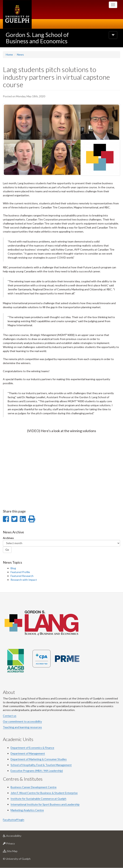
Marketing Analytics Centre (27, 810)
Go (7, 550)
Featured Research (22, 576)
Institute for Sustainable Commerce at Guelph (38, 799)
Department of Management (28, 753)
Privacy (15, 844)
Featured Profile (20, 572)
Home (9, 54)
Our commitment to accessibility (22, 721)
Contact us (10, 716)
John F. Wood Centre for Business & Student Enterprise (44, 793)
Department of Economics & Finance (32, 748)
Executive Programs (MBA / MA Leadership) (37, 771)
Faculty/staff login (14, 820)
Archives (8, 538)
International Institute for (27, 804)
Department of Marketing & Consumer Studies (39, 759)
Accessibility (18, 837)
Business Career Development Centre (34, 787)
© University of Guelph (17, 859)
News (20, 54)
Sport (46, 804)
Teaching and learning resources (22, 727)
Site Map (16, 852)
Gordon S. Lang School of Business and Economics (37, 38)
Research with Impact (24, 580)
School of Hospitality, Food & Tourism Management (41, 765)
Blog (13, 568)
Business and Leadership (64, 804)
